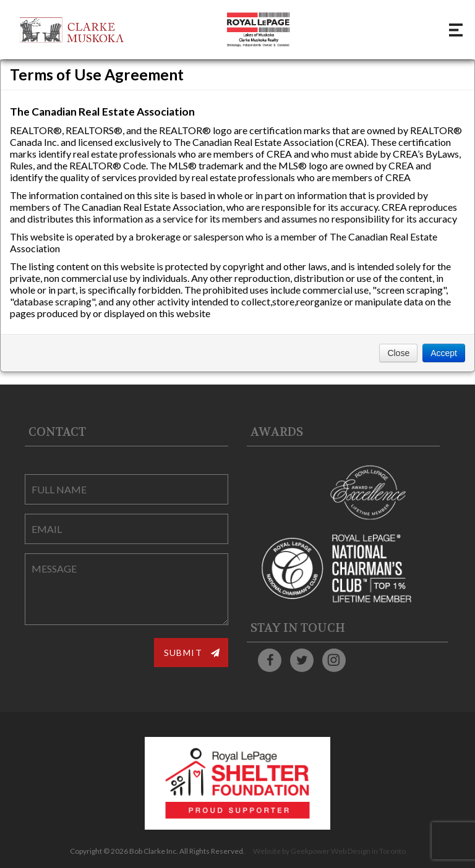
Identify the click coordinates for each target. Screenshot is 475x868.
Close (398, 353)
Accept (444, 353)
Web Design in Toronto (368, 851)
